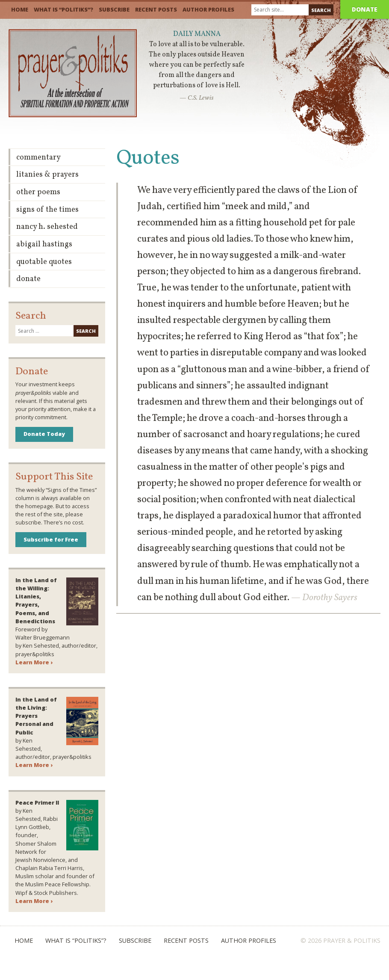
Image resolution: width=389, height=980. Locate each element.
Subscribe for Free (51, 539)
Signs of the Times (47, 210)
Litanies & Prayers (47, 175)
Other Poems (38, 192)
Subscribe (114, 9)
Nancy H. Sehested (47, 227)
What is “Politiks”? (63, 9)
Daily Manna (197, 34)
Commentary (38, 158)
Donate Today (44, 434)
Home (20, 9)
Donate (365, 9)
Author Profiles (208, 9)
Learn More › (34, 662)
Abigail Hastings (44, 244)
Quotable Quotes (44, 262)
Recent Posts (156, 9)
